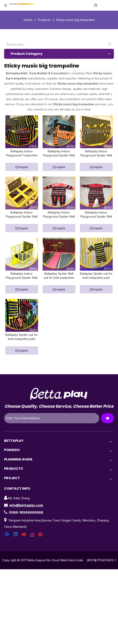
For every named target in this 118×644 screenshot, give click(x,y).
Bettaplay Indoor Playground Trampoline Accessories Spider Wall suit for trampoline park (22, 156)
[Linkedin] (16, 544)
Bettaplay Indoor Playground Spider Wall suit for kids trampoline (96, 220)
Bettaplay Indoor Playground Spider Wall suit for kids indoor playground (59, 220)
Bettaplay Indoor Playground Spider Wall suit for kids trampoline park (22, 283)
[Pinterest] (41, 544)
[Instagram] (33, 544)
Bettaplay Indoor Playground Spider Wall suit (96, 156)
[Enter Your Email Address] (52, 428)
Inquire (22, 170)
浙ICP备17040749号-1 (101, 570)
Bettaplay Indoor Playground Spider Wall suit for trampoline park (59, 156)
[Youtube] (24, 544)
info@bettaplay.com (26, 515)
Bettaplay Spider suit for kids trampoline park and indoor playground (22, 347)
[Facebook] (7, 544)
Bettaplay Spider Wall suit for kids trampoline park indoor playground (59, 283)
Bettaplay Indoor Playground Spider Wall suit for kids (22, 220)
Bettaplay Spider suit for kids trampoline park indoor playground (96, 283)
